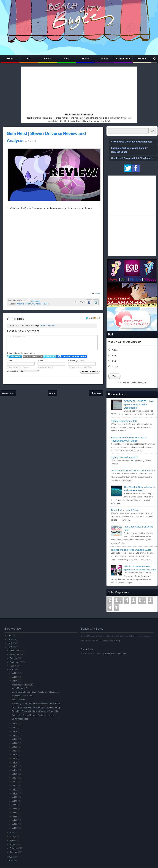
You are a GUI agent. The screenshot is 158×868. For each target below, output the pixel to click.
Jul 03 (15, 820)
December (14, 650)
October (13, 658)
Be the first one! (48, 325)
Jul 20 (15, 755)
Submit (142, 59)
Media (104, 59)
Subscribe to (23, 371)
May (12, 837)
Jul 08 (15, 801)
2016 (10, 857)
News (48, 59)
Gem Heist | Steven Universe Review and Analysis (34, 715)
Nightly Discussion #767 (22, 684)
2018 (10, 643)
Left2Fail (122, 653)
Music (85, 59)
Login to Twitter (49, 356)
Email (40, 360)
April (12, 840)
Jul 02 (15, 824)
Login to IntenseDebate (15, 356)
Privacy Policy (87, 649)
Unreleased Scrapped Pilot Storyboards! (132, 158)
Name (10, 360)
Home (10, 59)
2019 (10, 639)
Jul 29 (15, 681)
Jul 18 (15, 762)
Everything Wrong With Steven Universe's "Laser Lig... (36, 711)
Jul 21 (15, 751)
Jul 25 (15, 735)
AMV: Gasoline (18, 700)
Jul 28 (15, 724)
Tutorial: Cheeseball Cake (125, 510)
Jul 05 (15, 812)
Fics (66, 59)
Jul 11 (15, 789)
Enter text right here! (52, 343)
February (14, 848)
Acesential (109, 653)
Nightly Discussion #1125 (124, 457)
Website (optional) (76, 360)
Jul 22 (15, 747)
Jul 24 (15, 739)
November (14, 654)
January (13, 852)
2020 (10, 636)
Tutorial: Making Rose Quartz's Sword (131, 550)
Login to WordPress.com (33, 356)
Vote (114, 376)
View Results (124, 383)
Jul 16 (15, 770)
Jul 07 (15, 805)
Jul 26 (15, 731)
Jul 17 (15, 766)
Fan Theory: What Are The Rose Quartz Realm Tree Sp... (37, 707)
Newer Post (8, 393)
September (15, 662)
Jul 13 (15, 782)
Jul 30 (15, 677)
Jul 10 (15, 793)
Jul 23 (15, 743)
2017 (10, 647)
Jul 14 (15, 778)
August (13, 666)
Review (46, 304)
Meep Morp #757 (19, 688)
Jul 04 (15, 816)
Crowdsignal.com (138, 383)
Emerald (97, 293)
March (13, 844)
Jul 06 (15, 809)
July (12, 670)
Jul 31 (15, 673)
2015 (10, 861)
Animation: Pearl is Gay (22, 696)
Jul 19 (15, 759)
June (12, 833)
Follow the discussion (97, 318)
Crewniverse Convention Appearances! (132, 142)
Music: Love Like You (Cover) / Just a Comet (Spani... (35, 692)
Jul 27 (15, 728)
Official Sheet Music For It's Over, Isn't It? (133, 470)
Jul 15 (15, 774)
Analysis (20, 304)
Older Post (96, 393)
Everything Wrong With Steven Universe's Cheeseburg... (37, 703)
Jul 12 (15, 786)
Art (29, 59)
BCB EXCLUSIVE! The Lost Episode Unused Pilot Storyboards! (139, 404)
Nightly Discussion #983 (124, 421)
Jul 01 (15, 828)
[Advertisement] (73, 89)
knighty (117, 640)
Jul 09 (15, 797)
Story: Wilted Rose (20, 719)
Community (123, 59)
